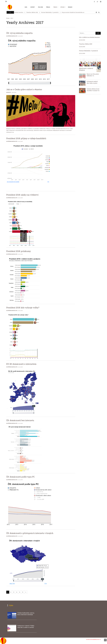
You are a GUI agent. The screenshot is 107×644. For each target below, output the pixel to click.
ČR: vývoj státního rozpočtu (19, 33)
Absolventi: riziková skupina (86, 69)
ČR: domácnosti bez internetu (20, 420)
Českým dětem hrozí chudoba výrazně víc (93, 90)
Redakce (70, 7)
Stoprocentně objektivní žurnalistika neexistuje (77, 12)
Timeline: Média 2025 (34, 12)
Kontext (33, 7)
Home (8, 18)
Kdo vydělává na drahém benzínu (15, 12)
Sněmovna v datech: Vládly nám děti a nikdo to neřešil (26, 626)
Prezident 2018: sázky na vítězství (22, 195)
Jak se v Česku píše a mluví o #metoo (24, 89)
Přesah (48, 7)
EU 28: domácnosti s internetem (21, 364)
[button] (7, 1)
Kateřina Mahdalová (12, 36)
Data (26, 7)
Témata (55, 7)
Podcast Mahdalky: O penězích (51, 12)
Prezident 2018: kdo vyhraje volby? (23, 308)
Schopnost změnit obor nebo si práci (92, 82)
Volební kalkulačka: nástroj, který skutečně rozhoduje (26, 614)
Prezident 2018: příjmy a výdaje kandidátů (26, 138)
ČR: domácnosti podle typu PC (20, 477)
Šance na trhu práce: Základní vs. (93, 75)
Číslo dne (40, 7)
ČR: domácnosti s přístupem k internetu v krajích (30, 533)
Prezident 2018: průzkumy (19, 251)
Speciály (63, 7)
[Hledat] (98, 33)
